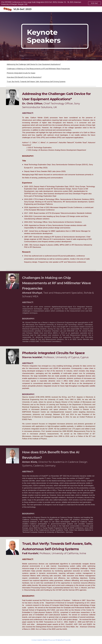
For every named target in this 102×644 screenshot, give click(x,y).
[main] (55, 36)
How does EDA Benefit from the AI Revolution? (24, 77)
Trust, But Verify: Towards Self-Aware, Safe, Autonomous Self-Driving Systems (36, 82)
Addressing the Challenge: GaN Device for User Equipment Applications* (34, 64)
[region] (51, 3)
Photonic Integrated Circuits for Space (21, 73)
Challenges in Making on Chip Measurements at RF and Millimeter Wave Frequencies (38, 69)
